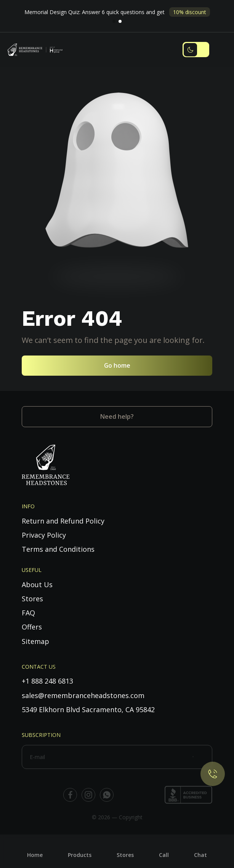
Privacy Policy (44, 535)
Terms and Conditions (58, 549)
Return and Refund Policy (63, 521)
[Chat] (200, 849)
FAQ (28, 613)
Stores (32, 599)
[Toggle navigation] (221, 50)
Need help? (117, 416)
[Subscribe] (203, 757)
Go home (117, 365)
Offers (32, 627)
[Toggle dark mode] (196, 50)
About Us (37, 585)
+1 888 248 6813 (47, 681)
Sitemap (35, 641)
